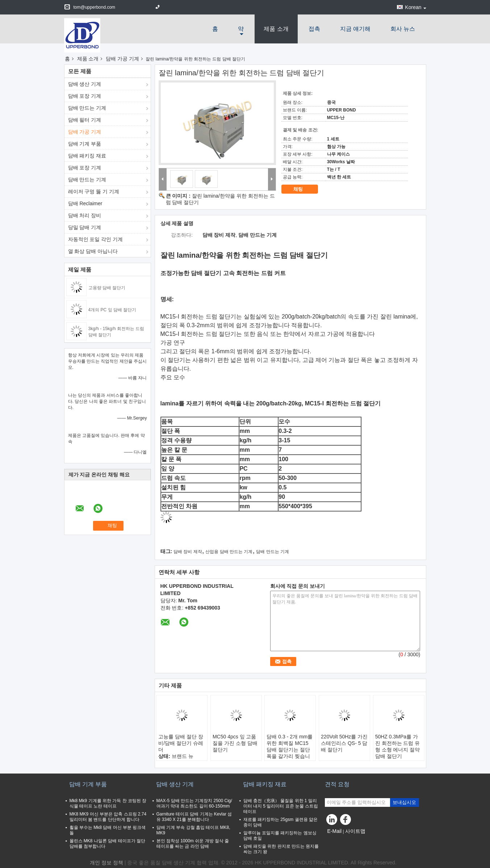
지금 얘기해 (355, 29)
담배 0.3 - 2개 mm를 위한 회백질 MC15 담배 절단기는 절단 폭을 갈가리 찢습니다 (290, 750)
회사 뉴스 (403, 29)
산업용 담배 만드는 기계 (229, 552)
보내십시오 (404, 802)
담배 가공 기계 (122, 59)
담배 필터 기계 (85, 120)
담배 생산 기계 (85, 84)
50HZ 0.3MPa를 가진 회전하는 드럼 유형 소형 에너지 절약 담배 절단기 (398, 746)
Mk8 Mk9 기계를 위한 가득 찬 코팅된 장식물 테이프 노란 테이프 (108, 803)
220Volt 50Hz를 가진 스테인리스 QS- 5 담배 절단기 (344, 743)
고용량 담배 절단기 (107, 288)
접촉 (314, 29)
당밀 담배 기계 (85, 227)
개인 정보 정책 (106, 863)
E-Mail (335, 831)
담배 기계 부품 (85, 144)
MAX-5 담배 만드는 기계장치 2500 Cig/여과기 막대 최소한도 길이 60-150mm (194, 803)
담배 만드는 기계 (87, 108)
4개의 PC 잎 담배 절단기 (112, 310)
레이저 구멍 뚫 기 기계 (94, 191)
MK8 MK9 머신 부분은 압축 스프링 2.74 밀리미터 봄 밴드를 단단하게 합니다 (108, 817)
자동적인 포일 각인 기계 (96, 239)
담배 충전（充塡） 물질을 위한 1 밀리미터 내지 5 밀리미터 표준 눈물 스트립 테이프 (281, 806)
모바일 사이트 (343, 840)
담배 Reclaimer (85, 203)
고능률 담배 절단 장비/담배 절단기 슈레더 (181, 743)
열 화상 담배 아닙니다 (93, 251)
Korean (415, 7)
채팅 (303, 189)
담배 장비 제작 (188, 552)
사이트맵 (355, 831)
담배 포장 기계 (85, 96)
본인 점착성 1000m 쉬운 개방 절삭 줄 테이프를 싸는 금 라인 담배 (193, 844)
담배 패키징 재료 (87, 156)
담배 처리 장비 (85, 215)
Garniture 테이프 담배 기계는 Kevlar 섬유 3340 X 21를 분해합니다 (194, 817)
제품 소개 (276, 29)
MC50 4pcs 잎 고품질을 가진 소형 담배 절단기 (235, 743)
